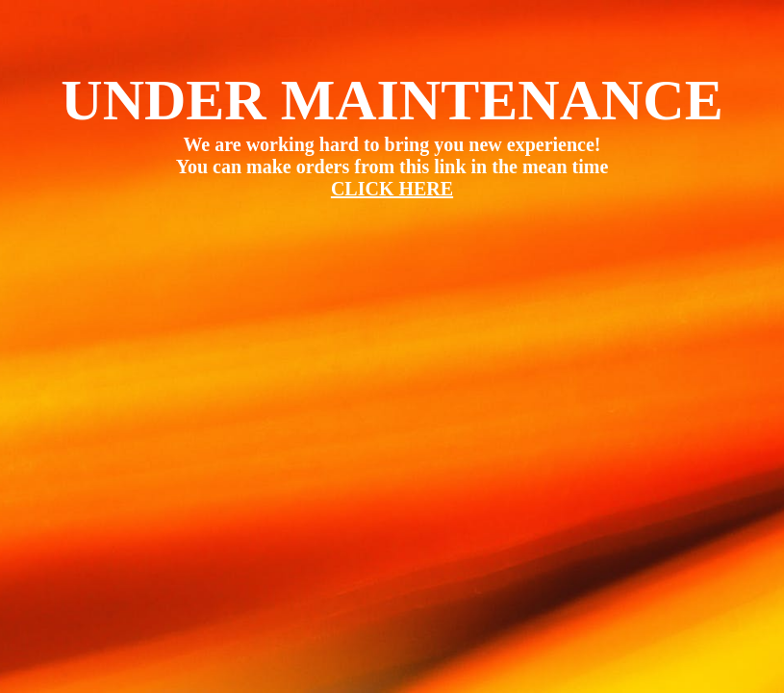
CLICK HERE (392, 189)
